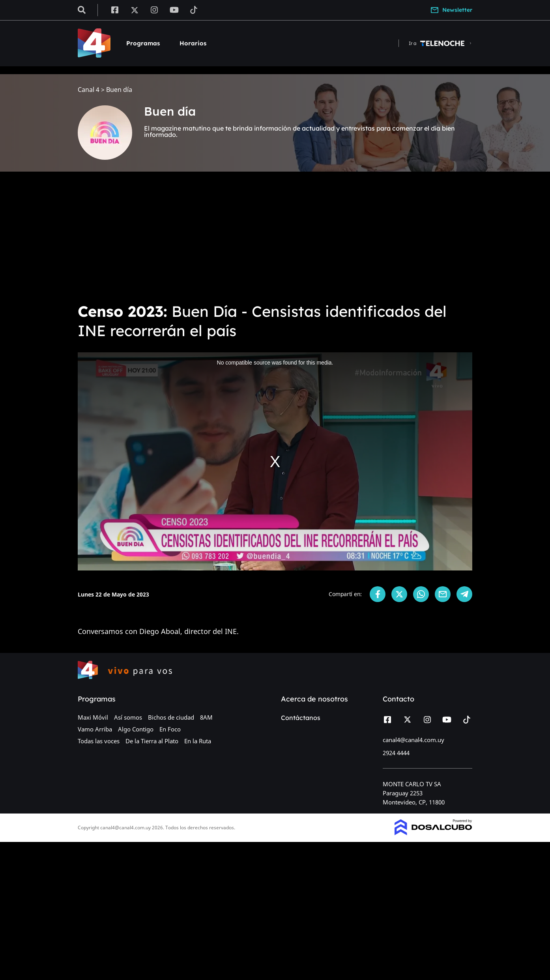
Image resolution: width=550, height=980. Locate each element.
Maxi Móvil (93, 717)
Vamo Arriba (95, 729)
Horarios (193, 43)
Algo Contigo (136, 729)
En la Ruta (198, 741)
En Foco (170, 729)
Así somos (128, 717)
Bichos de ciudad (171, 717)
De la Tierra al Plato (152, 741)
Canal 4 (89, 90)
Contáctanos (301, 718)
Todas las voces (99, 741)
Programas (143, 43)
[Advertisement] (275, 237)
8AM (206, 717)
